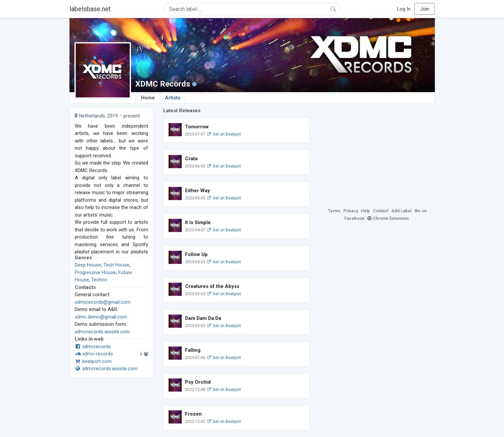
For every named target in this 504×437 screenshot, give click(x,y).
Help (365, 211)
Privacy (351, 211)
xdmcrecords (93, 347)
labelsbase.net (90, 9)
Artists (173, 98)
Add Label (401, 211)
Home (148, 99)
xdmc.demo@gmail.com (101, 317)
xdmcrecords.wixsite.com (102, 332)
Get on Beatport (224, 134)
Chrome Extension (388, 218)
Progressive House (95, 272)
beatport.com (93, 361)
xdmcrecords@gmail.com (103, 302)
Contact (381, 211)
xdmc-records (94, 354)
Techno (99, 280)
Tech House (116, 265)
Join (425, 9)
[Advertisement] (377, 153)
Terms (334, 211)
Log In (404, 9)
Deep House (88, 265)
